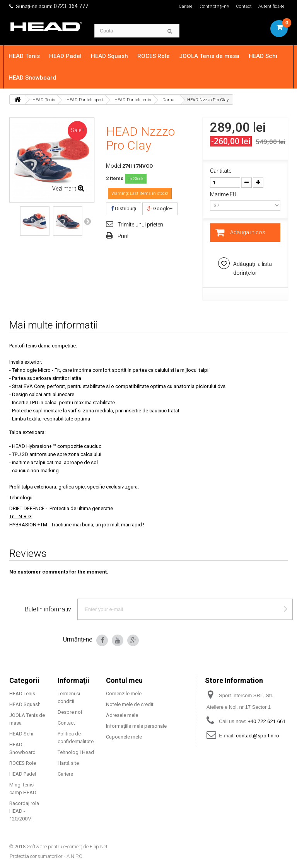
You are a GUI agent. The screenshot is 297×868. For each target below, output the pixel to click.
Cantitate (221, 171)
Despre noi (70, 712)
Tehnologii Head (76, 752)
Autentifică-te (270, 6)
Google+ (160, 208)
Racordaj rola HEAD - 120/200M (24, 811)
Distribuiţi (124, 208)
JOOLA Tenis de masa (215, 56)
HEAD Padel (71, 56)
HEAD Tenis (30, 56)
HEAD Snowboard (38, 78)
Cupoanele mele (124, 737)
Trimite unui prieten (140, 225)
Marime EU (224, 194)
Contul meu (124, 680)
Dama (168, 100)
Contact (241, 6)
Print (123, 236)
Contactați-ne (211, 6)
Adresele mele (122, 715)
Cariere (181, 6)
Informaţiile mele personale (136, 726)
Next (87, 221)
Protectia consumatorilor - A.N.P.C (46, 856)
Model (114, 166)
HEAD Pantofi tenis (133, 100)
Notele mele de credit (130, 704)
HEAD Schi (268, 56)
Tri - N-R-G (20, 517)
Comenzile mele (124, 694)
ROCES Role (159, 56)
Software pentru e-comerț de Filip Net (67, 847)
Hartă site (68, 763)
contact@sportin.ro (258, 736)
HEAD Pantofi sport (85, 100)
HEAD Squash (115, 56)
